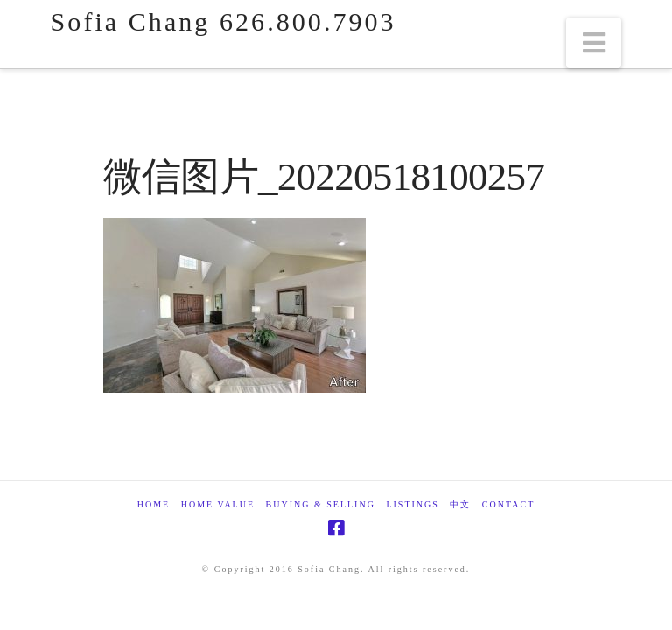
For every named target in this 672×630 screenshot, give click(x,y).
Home (154, 504)
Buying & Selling (321, 504)
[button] (594, 43)
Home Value (218, 504)
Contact (508, 504)
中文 (460, 504)
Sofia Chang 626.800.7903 (224, 22)
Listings (412, 504)
